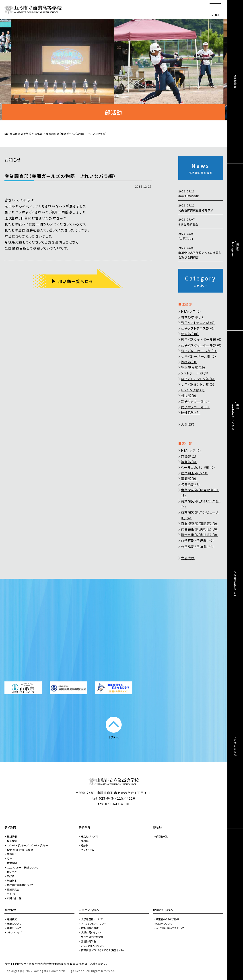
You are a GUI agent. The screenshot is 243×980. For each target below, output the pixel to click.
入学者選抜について (92, 919)
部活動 (157, 827)
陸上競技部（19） (193, 367)
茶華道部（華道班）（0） (198, 546)
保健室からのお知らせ (167, 919)
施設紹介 (12, 854)
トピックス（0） (191, 311)
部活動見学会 (89, 941)
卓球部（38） (190, 334)
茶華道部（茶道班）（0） (198, 540)
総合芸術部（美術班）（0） (199, 529)
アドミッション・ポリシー (94, 924)
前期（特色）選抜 (90, 928)
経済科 (85, 845)
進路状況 (12, 919)
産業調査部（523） (194, 473)
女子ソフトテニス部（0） (198, 328)
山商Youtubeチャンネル (235, 417)
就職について (14, 924)
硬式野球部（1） (192, 317)
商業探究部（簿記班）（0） (199, 524)
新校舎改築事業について (20, 885)
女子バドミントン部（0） (198, 384)
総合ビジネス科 (90, 836)
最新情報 (12, 836)
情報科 (85, 841)
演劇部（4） (189, 462)
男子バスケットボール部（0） (202, 339)
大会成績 (188, 424)
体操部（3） (189, 362)
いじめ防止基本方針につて (170, 928)
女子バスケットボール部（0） (202, 345)
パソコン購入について (93, 946)
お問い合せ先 (14, 898)
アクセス (11, 894)
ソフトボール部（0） (195, 373)
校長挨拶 (12, 841)
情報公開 (12, 863)
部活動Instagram (235, 250)
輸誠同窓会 (13, 889)
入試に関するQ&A (91, 932)
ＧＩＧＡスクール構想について (22, 867)
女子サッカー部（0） (195, 407)
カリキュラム (88, 850)
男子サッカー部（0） (195, 401)
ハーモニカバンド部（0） (198, 467)
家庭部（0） (189, 479)
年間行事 (12, 881)
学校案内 (10, 827)
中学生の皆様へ (89, 910)
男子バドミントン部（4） (198, 379)
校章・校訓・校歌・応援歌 (20, 850)
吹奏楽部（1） (191, 484)
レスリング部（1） (193, 390)
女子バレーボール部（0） (199, 356)
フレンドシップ (14, 932)
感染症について (164, 924)
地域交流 (12, 872)
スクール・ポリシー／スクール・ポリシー (28, 845)
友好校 (11, 876)
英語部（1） (189, 456)
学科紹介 (84, 827)
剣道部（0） (189, 396)
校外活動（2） (191, 413)
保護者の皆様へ (163, 910)
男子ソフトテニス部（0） (198, 323)
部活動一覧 (162, 836)
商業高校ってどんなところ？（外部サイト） (103, 950)
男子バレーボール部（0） (199, 351)
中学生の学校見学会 (92, 937)
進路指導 (10, 910)
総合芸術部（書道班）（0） (199, 535)
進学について (14, 928)
